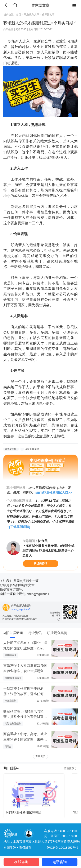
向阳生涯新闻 (13, 633)
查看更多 (40, 756)
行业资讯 (35, 633)
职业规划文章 (32, 15)
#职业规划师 (33, 449)
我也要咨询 (40, 563)
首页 (19, 15)
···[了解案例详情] (18, 527)
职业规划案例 (57, 633)
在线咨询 (21, 862)
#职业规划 (11, 449)
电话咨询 (60, 862)
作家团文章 (48, 15)
